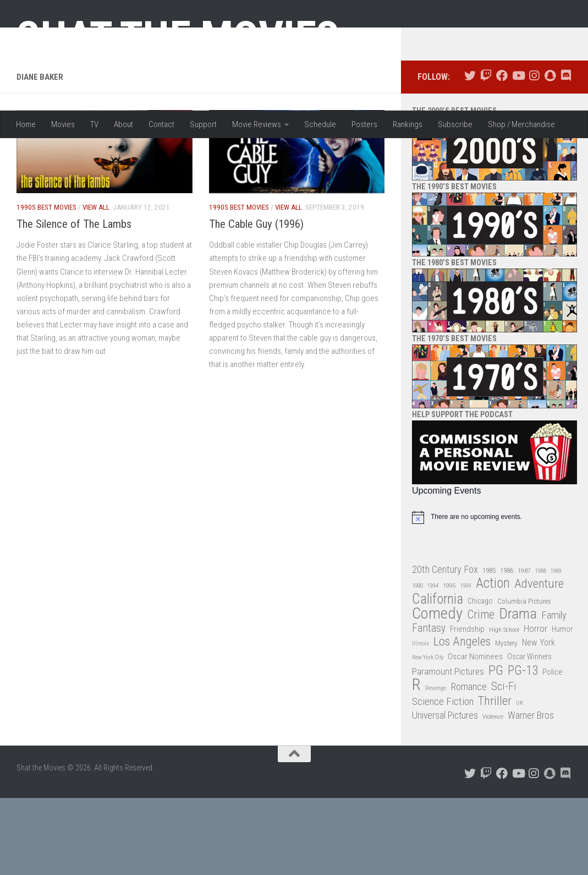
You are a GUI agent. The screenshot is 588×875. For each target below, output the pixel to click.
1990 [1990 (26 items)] (417, 663)
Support (203, 124)
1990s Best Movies (46, 284)
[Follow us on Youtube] (518, 153)
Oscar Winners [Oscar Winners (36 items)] (529, 734)
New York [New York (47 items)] (538, 720)
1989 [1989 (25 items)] (556, 648)
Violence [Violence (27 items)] (493, 794)
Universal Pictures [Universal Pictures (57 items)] (445, 793)
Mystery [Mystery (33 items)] (506, 721)
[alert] (494, 594)
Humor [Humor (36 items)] (562, 706)
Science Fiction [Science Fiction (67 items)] (443, 779)
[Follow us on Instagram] (534, 153)
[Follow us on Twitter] (470, 153)
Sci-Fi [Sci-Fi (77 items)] (504, 764)
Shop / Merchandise (521, 124)
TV (94, 124)
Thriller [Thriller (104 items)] (495, 778)
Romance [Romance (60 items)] (469, 764)
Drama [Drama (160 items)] (518, 691)
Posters (364, 124)
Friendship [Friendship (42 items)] (467, 706)
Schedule (320, 124)
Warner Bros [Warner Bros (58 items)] (531, 793)
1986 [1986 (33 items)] (507, 647)
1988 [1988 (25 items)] (541, 648)
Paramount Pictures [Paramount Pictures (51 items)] (448, 748)
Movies (63, 124)
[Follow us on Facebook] (502, 153)
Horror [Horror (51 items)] (535, 706)
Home (26, 124)
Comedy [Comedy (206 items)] (437, 691)
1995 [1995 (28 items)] (449, 663)
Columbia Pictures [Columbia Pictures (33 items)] (524, 678)
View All (96, 284)
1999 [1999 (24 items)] (466, 663)
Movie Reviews (257, 124)
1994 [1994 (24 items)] (433, 663)
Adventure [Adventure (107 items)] (539, 662)
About (123, 124)
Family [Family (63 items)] (554, 693)
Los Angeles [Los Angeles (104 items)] (462, 720)
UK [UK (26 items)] (520, 780)
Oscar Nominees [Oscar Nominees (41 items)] (475, 734)
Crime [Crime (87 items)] (481, 693)
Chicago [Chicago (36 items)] (480, 678)
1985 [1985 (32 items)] (489, 647)
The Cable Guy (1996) (256, 302)
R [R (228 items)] (416, 762)
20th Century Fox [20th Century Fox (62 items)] (445, 647)
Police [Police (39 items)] (553, 749)
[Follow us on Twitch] (486, 153)
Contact (161, 124)
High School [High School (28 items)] (504, 707)
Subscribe (455, 124)
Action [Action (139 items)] (493, 661)
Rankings (408, 124)
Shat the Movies (178, 37)
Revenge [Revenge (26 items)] (436, 766)
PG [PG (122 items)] (496, 748)
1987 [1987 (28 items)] (524, 648)
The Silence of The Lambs (74, 302)
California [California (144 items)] (438, 676)
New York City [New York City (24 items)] (428, 735)
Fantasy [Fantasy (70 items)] (429, 706)
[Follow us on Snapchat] (550, 153)
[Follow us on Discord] (566, 153)
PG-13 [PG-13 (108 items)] (523, 748)
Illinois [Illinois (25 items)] (421, 721)
